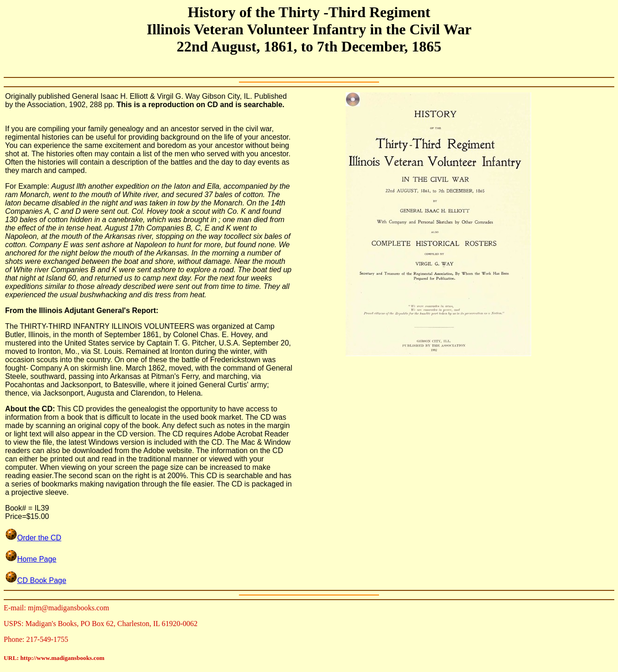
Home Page (31, 559)
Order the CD (39, 538)
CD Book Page (36, 580)
